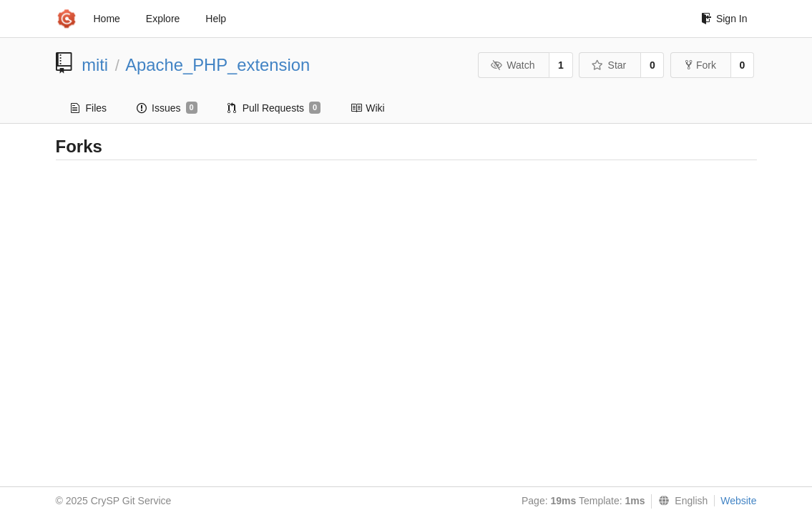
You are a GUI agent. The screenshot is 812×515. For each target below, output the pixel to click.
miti (95, 65)
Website (738, 501)
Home (107, 19)
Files (89, 108)
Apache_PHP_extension (217, 65)
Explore (163, 19)
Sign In (724, 19)
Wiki (367, 108)
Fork (701, 65)
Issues (167, 108)
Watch (513, 65)
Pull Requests (274, 108)
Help (216, 19)
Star (609, 65)
